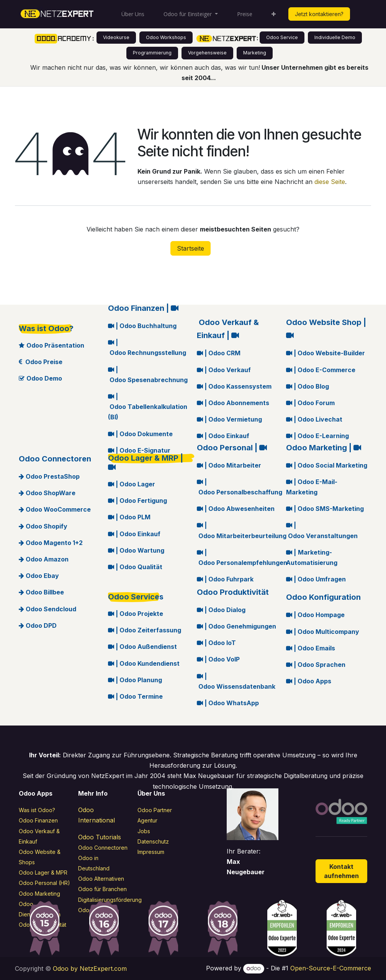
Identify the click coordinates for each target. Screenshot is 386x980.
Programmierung (152, 53)
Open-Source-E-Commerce (331, 968)
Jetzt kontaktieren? (319, 14)
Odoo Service (282, 37)
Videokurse (116, 37)
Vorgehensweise (207, 53)
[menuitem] (133, 14)
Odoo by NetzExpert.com (90, 969)
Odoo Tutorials (100, 837)
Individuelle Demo (335, 37)
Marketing (255, 53)
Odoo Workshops (166, 37)
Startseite (191, 248)
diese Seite (330, 182)
